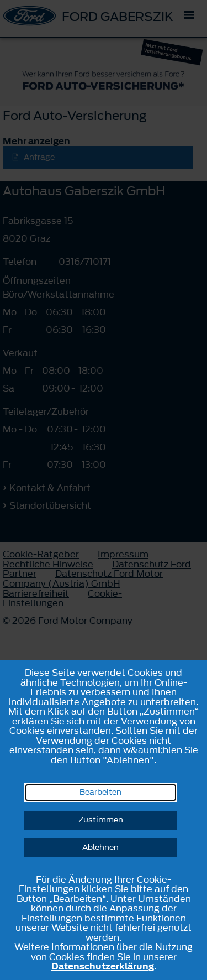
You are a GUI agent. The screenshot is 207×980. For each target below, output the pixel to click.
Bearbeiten (100, 792)
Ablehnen (100, 848)
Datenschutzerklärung (103, 966)
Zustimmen (101, 820)
